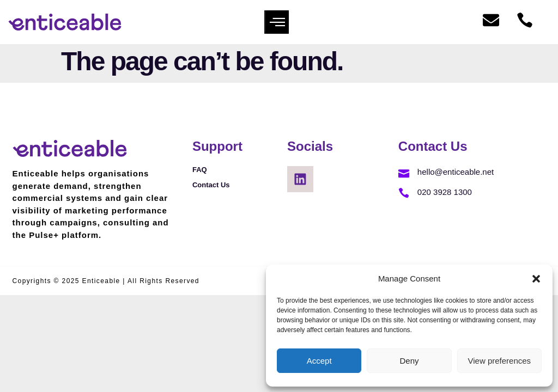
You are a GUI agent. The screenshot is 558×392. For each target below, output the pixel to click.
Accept (319, 361)
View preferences (500, 361)
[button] (536, 279)
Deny (409, 361)
